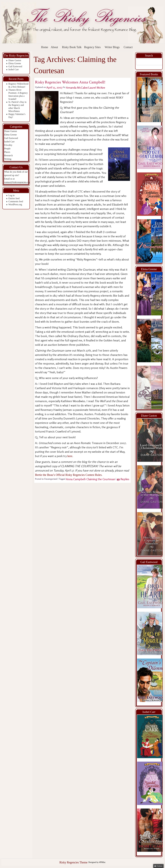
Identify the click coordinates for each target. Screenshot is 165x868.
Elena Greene (15, 63)
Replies (123, 479)
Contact (128, 47)
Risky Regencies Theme (73, 862)
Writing (8, 159)
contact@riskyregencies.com (18, 182)
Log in (11, 195)
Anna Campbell (76, 479)
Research (8, 155)
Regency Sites (92, 47)
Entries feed (14, 198)
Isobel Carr (14, 69)
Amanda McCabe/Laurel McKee (86, 87)
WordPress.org (15, 204)
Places (7, 152)
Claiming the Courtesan (101, 479)
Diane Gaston (15, 60)
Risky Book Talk (72, 47)
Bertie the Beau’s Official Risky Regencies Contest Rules (68, 475)
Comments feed (16, 201)
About (54, 47)
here (70, 456)
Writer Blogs (112, 47)
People (7, 149)
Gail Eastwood (15, 66)
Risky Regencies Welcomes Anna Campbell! (70, 82)
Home (45, 47)
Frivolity (8, 145)
